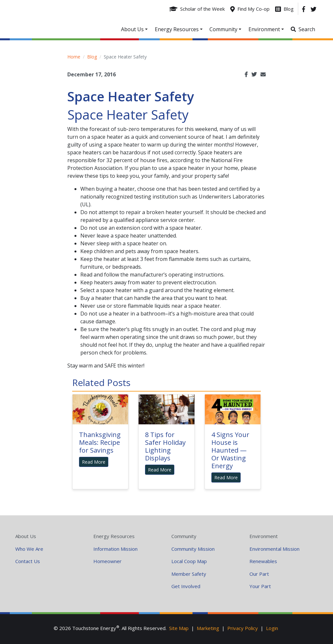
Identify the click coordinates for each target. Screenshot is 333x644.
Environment (264, 536)
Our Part (259, 574)
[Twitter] (313, 9)
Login (272, 628)
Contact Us (28, 561)
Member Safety (189, 574)
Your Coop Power (64, 19)
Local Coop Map (189, 561)
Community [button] (223, 29)
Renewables (263, 561)
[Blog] (284, 9)
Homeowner (107, 561)
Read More (94, 462)
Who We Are (29, 549)
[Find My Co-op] (250, 9)
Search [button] (307, 29)
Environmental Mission (274, 549)
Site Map (179, 628)
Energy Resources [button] (177, 29)
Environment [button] (264, 29)
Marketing (208, 628)
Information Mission (115, 549)
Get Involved (186, 586)
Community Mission (193, 549)
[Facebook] (304, 9)
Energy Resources (114, 536)
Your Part (260, 586)
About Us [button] (132, 29)
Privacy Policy (243, 628)
